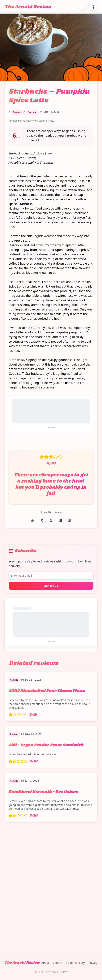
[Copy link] (33, 520)
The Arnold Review (28, 7)
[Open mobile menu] (83, 7)
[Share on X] (42, 520)
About (45, 963)
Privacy (93, 963)
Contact (58, 963)
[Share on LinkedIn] (60, 520)
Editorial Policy (46, 121)
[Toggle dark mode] (94, 7)
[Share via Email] (69, 520)
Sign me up (51, 586)
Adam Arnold (30, 121)
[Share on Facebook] (51, 520)
